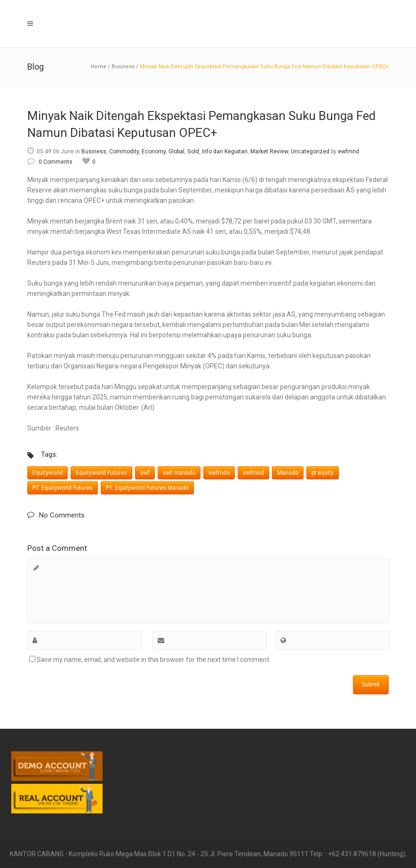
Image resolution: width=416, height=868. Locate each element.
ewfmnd (348, 151)
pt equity (323, 473)
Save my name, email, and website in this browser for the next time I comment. (154, 660)
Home (99, 67)
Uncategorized (310, 151)
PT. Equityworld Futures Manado (147, 488)
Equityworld (48, 473)
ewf (145, 473)
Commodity (124, 151)
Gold (193, 151)
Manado (288, 473)
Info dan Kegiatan (225, 151)
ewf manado (179, 473)
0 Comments (50, 162)
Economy (154, 151)
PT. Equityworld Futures (63, 488)
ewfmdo (219, 473)
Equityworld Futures (101, 473)
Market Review (269, 151)
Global (176, 151)
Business (123, 67)
